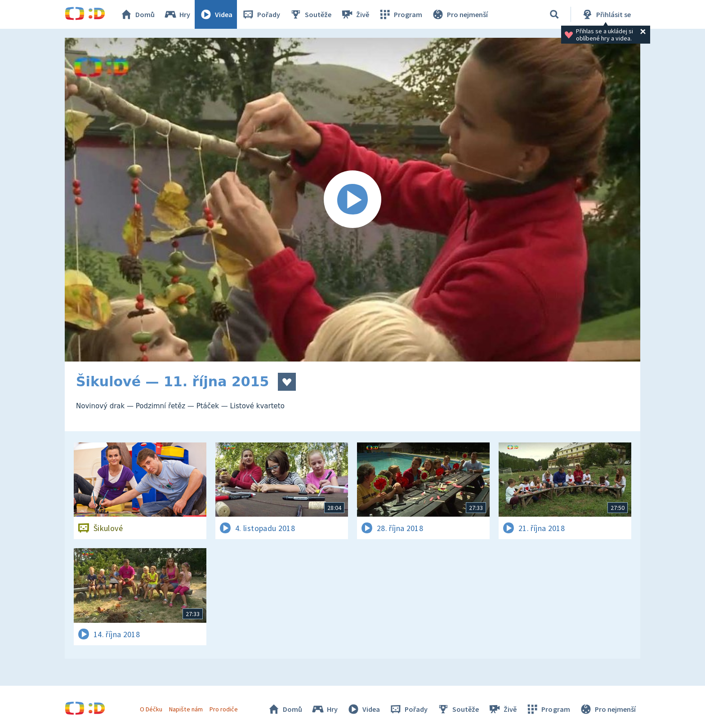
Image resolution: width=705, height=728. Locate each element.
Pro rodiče (224, 709)
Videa (216, 14)
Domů (137, 14)
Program (400, 14)
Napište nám (186, 709)
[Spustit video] (352, 200)
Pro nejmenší (460, 14)
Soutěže (310, 14)
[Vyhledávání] (554, 14)
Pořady (261, 14)
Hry (177, 14)
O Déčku (151, 709)
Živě (355, 14)
